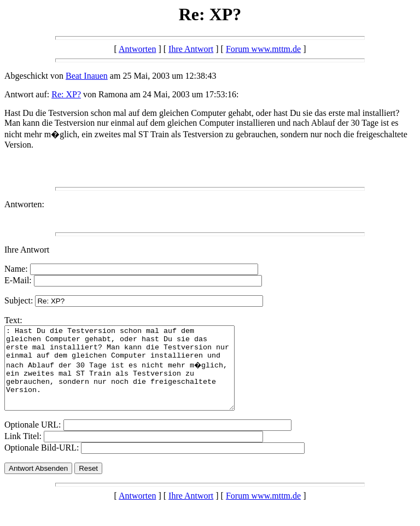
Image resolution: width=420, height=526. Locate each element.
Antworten (137, 49)
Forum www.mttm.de (263, 49)
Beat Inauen (87, 76)
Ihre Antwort (191, 49)
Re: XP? (66, 94)
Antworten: (24, 204)
